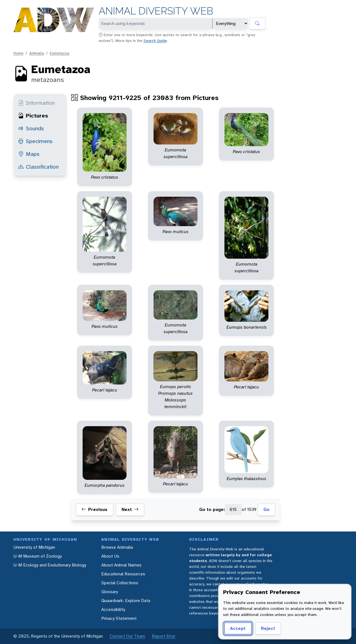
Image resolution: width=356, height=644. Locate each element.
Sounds (31, 128)
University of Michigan (34, 547)
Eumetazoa (60, 53)
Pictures (33, 116)
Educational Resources (123, 574)
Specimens (35, 141)
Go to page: (212, 509)
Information (36, 103)
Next (130, 510)
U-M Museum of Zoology (38, 556)
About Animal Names (121, 565)
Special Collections (120, 583)
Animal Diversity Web (156, 11)
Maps (29, 154)
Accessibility (113, 609)
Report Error (164, 636)
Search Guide (155, 41)
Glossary (110, 592)
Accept (238, 628)
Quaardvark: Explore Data (126, 601)
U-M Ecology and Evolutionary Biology (50, 565)
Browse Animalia (117, 547)
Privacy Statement (119, 618)
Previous (94, 510)
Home (18, 53)
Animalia (37, 53)
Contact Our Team (127, 636)
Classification (38, 167)
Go (266, 509)
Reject (268, 628)
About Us (110, 556)
